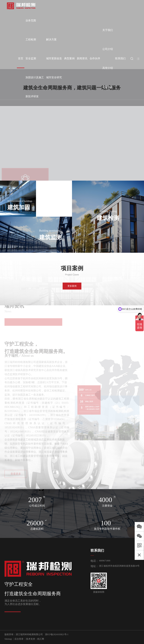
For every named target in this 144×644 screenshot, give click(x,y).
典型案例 (69, 58)
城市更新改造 (54, 58)
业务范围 (31, 21)
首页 (21, 58)
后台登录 (19, 639)
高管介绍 (108, 68)
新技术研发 (32, 96)
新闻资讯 (82, 58)
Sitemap (8, 639)
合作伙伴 (95, 58)
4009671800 (105, 561)
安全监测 (31, 58)
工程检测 (31, 40)
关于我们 (108, 30)
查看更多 (16, 474)
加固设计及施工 (35, 77)
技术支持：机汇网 (35, 639)
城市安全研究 (54, 77)
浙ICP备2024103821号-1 (57, 634)
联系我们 (120, 58)
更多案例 (72, 286)
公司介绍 (108, 49)
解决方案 (51, 40)
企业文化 (108, 87)
